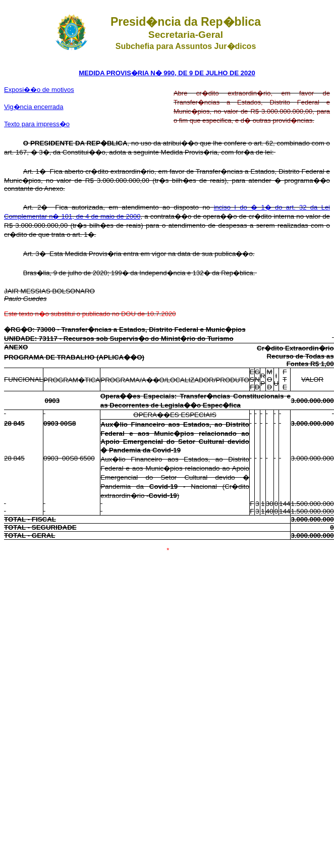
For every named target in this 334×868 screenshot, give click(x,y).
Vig (34, 107)
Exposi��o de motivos (39, 90)
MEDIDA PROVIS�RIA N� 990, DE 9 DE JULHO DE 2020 (167, 73)
